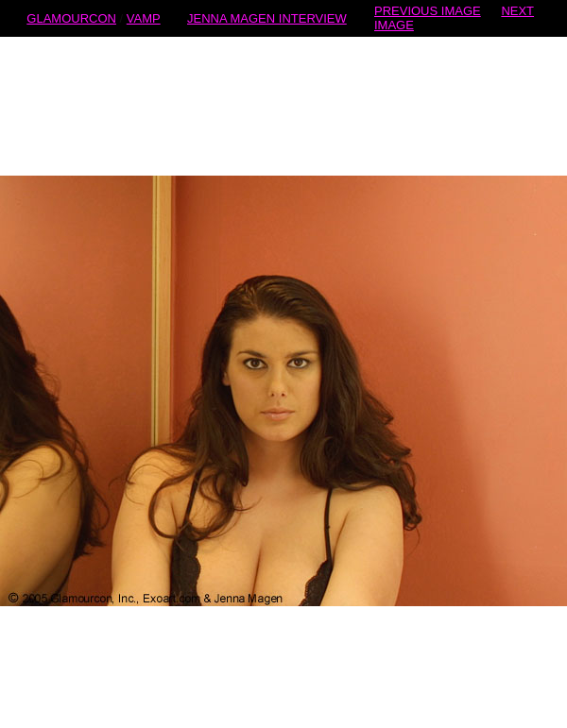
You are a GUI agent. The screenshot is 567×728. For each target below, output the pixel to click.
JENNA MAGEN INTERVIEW (267, 18)
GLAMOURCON (71, 18)
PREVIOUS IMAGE (428, 11)
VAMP (144, 18)
